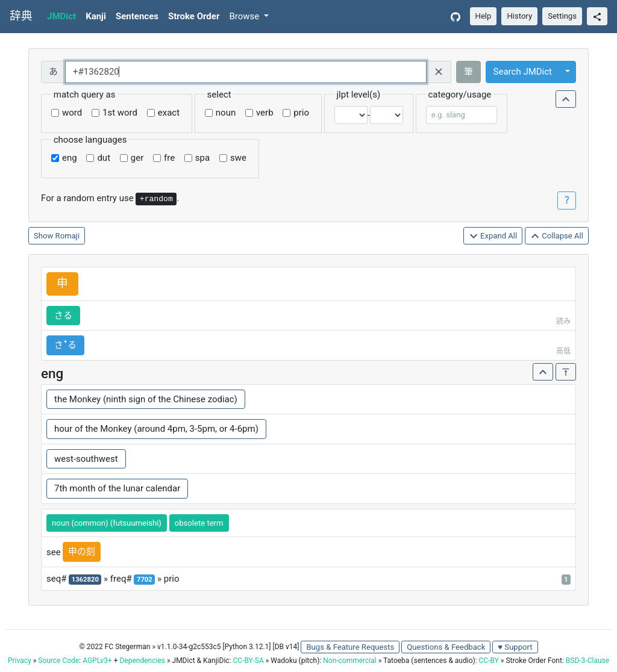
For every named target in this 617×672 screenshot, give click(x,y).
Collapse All (557, 236)
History (519, 16)
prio (301, 113)
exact (169, 113)
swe (238, 158)
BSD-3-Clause (587, 661)
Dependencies (142, 661)
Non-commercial (349, 661)
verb (265, 113)
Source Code (58, 661)
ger (137, 158)
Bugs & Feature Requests (350, 647)
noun (226, 113)
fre (169, 158)
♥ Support (515, 647)
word (72, 113)
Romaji (68, 236)
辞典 (21, 16)
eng (70, 158)
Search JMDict (523, 72)
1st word (120, 113)
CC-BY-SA (248, 661)
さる (63, 316)
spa (202, 158)
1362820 (85, 580)
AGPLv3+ (97, 661)
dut (104, 158)
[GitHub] (456, 17)
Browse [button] (245, 16)
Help (484, 16)
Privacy (20, 661)
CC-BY (489, 661)
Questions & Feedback (446, 647)
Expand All (493, 236)
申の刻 (82, 552)
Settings (562, 16)
